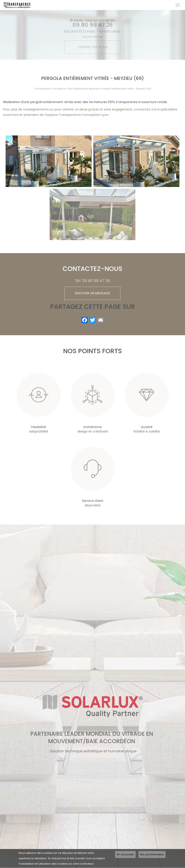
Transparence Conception (50, 89)
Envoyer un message (92, 293)
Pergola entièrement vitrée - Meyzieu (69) (127, 89)
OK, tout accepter (125, 855)
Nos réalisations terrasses (84, 89)
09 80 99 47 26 (96, 281)
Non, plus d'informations (152, 855)
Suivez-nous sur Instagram (93, 20)
